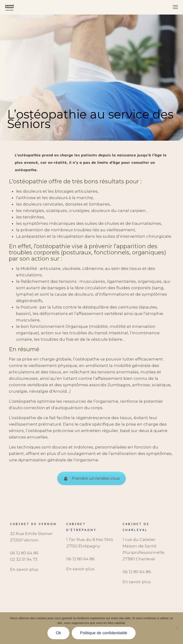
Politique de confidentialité (104, 633)
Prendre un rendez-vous (91, 478)
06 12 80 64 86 (24, 553)
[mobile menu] (175, 7)
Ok (58, 633)
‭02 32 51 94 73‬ (24, 559)
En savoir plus (24, 569)
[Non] (177, 628)
